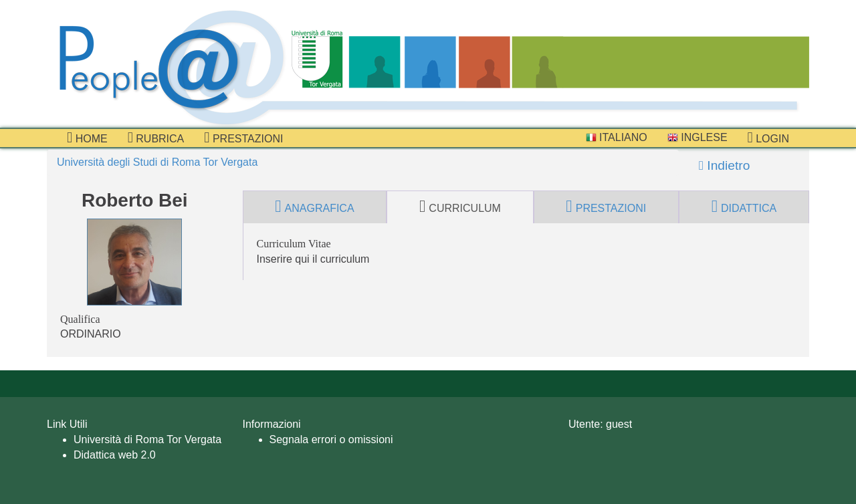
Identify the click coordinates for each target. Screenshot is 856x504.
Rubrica (156, 138)
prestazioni (243, 138)
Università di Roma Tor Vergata (147, 439)
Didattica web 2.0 (115, 455)
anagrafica (314, 207)
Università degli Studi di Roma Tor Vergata (157, 162)
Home (87, 138)
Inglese (698, 137)
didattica (744, 207)
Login (768, 138)
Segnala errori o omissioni (331, 439)
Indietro (724, 165)
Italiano (617, 137)
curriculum (460, 207)
